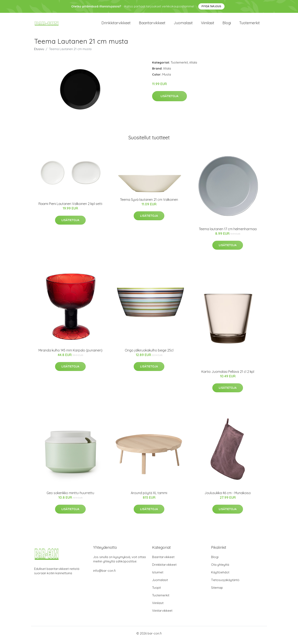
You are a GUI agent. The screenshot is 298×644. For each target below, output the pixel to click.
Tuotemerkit (249, 25)
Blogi (227, 25)
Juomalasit (183, 25)
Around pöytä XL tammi (149, 496)
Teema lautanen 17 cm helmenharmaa (228, 232)
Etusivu (39, 52)
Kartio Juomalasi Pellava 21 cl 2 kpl (228, 375)
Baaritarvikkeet (152, 25)
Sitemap (217, 591)
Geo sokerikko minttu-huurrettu (70, 496)
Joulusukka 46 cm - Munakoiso (228, 496)
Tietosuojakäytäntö (225, 583)
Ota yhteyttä (220, 568)
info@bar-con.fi (104, 574)
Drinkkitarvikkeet (116, 25)
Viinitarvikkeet (162, 614)
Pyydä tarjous (211, 6)
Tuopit (156, 591)
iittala (193, 66)
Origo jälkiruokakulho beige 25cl (149, 354)
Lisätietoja (169, 100)
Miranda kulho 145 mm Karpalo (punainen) (70, 354)
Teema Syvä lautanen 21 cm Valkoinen (149, 203)
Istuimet (158, 576)
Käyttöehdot (220, 576)
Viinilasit (208, 25)
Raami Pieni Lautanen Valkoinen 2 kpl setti (70, 207)
